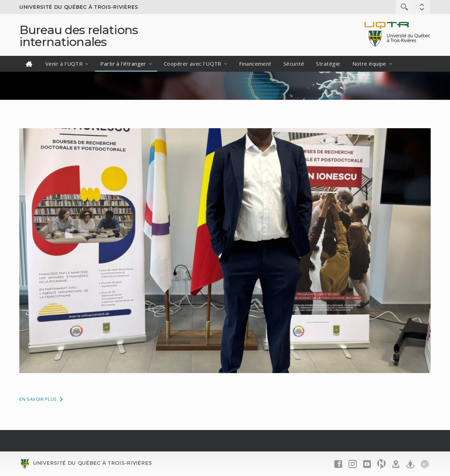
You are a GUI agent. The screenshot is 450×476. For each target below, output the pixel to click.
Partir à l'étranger (123, 64)
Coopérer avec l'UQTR (193, 64)
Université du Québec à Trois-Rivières (79, 7)
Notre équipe (369, 64)
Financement (255, 64)
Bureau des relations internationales (79, 36)
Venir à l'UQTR (64, 64)
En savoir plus (42, 399)
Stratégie (328, 64)
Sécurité (294, 64)
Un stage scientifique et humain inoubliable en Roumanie (80, 380)
